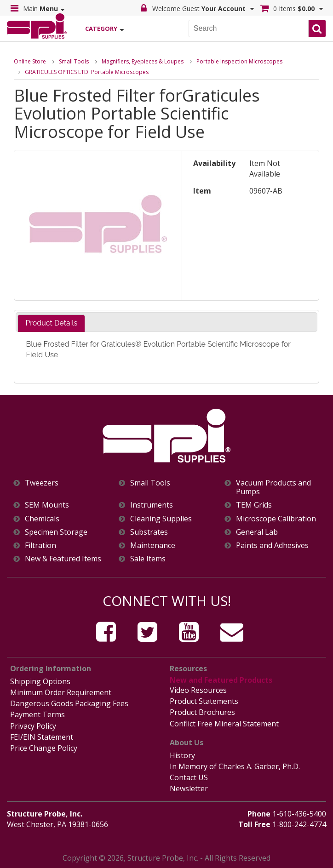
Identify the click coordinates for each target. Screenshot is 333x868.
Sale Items (148, 559)
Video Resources (198, 690)
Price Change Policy (44, 748)
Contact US (189, 777)
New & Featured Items (63, 559)
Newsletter (189, 788)
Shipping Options (40, 681)
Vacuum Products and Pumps (273, 487)
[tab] (51, 323)
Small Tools (74, 61)
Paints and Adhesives (272, 545)
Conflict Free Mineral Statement (224, 724)
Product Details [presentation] (51, 323)
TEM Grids (254, 505)
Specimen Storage (56, 532)
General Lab (257, 532)
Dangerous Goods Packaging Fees (69, 703)
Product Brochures (202, 712)
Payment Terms (37, 714)
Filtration (40, 545)
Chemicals (42, 519)
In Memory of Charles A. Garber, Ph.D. (235, 766)
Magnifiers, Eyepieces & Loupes (143, 61)
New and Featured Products (221, 680)
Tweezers (42, 483)
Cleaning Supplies (161, 519)
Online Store (30, 61)
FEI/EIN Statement (42, 737)
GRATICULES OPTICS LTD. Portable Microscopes (87, 72)
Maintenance (153, 545)
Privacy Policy (33, 726)
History (182, 755)
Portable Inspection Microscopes (239, 61)
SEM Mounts (47, 505)
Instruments (152, 505)
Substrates (149, 532)
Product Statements (204, 701)
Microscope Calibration (276, 519)
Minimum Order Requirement (61, 692)
